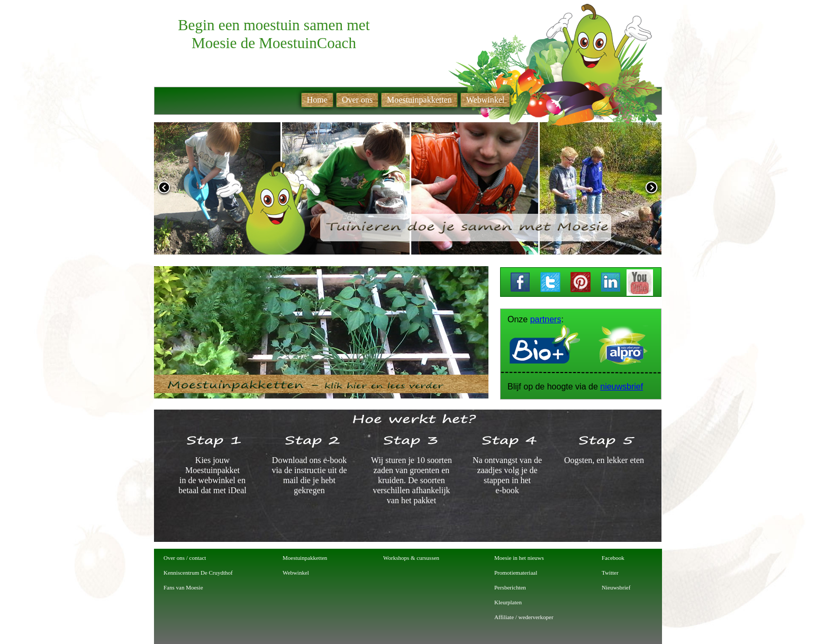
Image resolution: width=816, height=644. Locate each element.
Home (317, 100)
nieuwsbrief (622, 387)
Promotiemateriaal (516, 573)
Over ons (357, 100)
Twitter (610, 573)
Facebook (613, 558)
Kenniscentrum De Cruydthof (198, 573)
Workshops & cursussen (411, 558)
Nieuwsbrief (616, 587)
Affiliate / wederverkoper (524, 617)
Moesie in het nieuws (519, 558)
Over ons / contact (185, 558)
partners (546, 319)
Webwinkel (296, 573)
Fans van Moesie (183, 587)
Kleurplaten (508, 602)
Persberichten (510, 587)
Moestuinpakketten (305, 558)
